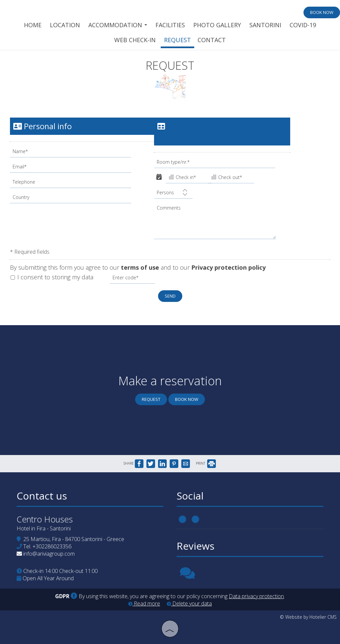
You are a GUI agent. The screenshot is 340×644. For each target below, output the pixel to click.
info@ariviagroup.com (49, 554)
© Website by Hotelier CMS (308, 617)
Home (33, 25)
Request (177, 40)
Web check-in (135, 40)
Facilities (170, 25)
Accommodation (118, 25)
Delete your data (189, 603)
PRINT (206, 463)
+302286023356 (52, 546)
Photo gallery (217, 25)
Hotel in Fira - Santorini (44, 528)
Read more (144, 603)
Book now (322, 12)
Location (65, 25)
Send (170, 296)
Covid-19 (303, 25)
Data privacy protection (256, 596)
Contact (212, 40)
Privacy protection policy (228, 267)
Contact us (42, 496)
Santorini (265, 25)
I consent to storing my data (52, 277)
